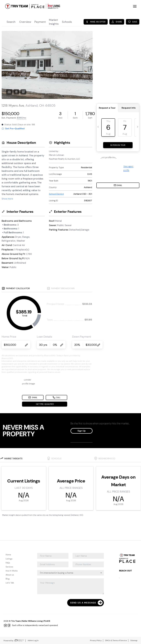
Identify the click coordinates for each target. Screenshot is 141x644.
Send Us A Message (86, 603)
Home (8, 555)
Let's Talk (10, 583)
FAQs (8, 563)
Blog (8, 579)
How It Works (12, 571)
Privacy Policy (96, 640)
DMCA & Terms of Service (116, 640)
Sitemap (134, 640)
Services (9, 567)
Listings (9, 559)
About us (10, 575)
